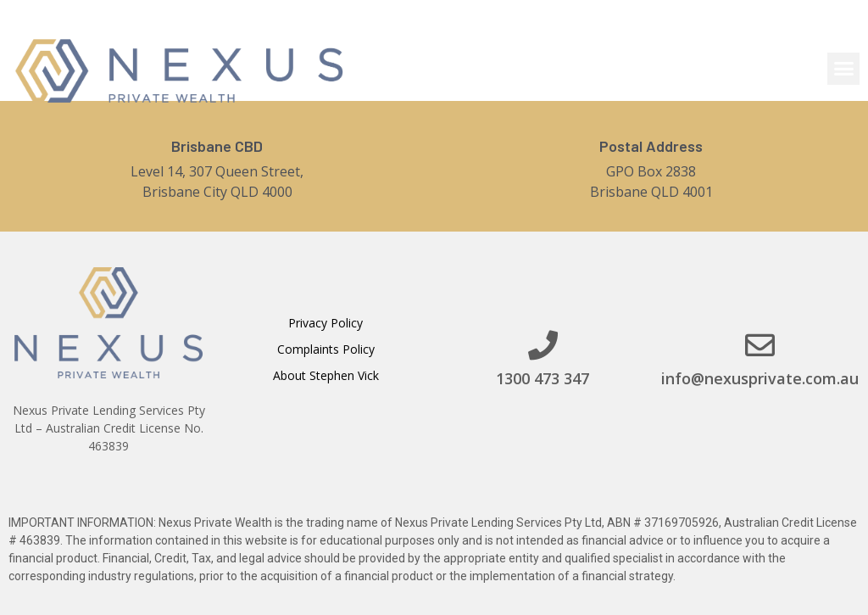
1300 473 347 (542, 378)
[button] (843, 69)
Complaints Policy (326, 349)
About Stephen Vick (326, 375)
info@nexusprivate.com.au (760, 378)
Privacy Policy (325, 323)
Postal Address (651, 146)
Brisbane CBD (217, 146)
